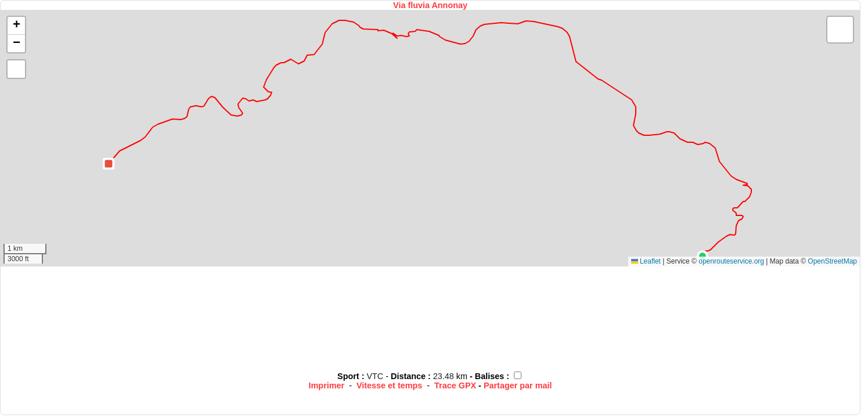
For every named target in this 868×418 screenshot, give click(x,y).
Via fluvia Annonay (430, 5)
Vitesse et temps (389, 385)
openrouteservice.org (731, 261)
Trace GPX (455, 385)
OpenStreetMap (832, 261)
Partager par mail (518, 385)
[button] (703, 256)
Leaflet (646, 261)
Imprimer (327, 385)
